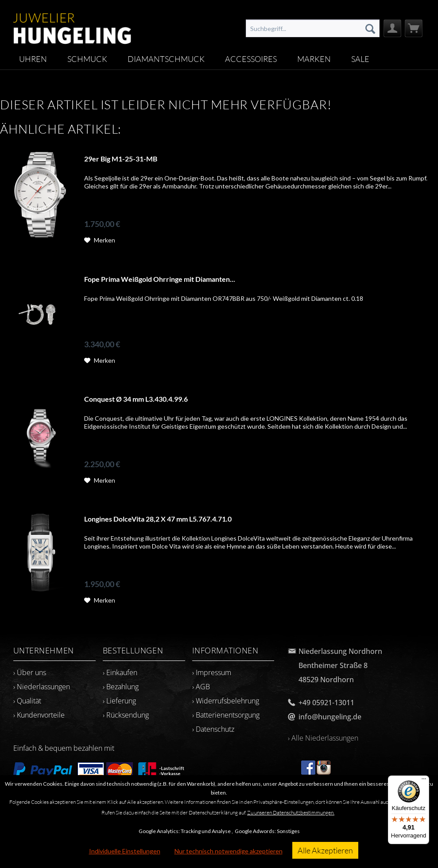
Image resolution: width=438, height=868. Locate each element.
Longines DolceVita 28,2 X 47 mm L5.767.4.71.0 (158, 519)
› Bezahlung (121, 687)
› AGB (201, 687)
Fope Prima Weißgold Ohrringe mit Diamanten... (160, 279)
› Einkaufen (120, 672)
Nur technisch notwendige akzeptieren (229, 851)
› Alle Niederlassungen (323, 738)
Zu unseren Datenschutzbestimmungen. (291, 812)
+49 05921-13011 (326, 703)
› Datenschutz (213, 729)
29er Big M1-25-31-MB (121, 159)
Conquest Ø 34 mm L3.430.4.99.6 (136, 399)
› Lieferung (119, 701)
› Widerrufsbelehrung (226, 701)
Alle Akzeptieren (325, 850)
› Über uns (30, 672)
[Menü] (424, 781)
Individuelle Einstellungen (125, 851)
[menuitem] (313, 28)
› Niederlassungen (42, 687)
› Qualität (27, 701)
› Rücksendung (126, 715)
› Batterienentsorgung (226, 715)
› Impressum (212, 672)
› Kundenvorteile (39, 715)
